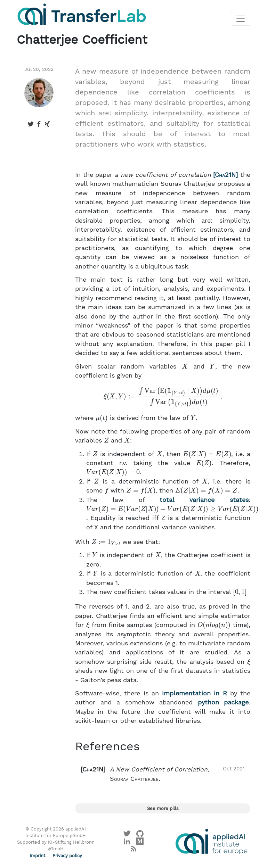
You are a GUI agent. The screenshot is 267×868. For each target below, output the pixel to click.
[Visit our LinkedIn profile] (127, 843)
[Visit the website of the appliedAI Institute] (211, 841)
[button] (163, 774)
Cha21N (225, 175)
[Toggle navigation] (241, 19)
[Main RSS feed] (134, 850)
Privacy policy (67, 856)
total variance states (204, 500)
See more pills (163, 808)
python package (223, 702)
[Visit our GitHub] (140, 835)
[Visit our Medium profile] (140, 843)
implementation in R (195, 693)
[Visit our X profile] (127, 835)
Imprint (37, 856)
